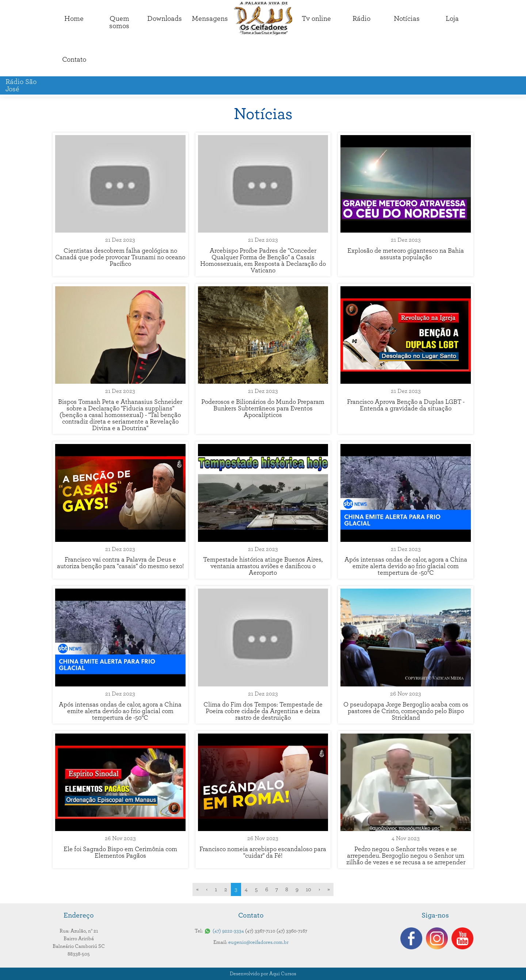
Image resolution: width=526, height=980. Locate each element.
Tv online (316, 19)
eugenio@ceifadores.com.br (258, 942)
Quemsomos (119, 22)
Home (74, 19)
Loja (452, 19)
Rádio (361, 19)
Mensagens (210, 19)
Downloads (165, 19)
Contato (74, 60)
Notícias (407, 19)
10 (308, 889)
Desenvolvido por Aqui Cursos (263, 974)
